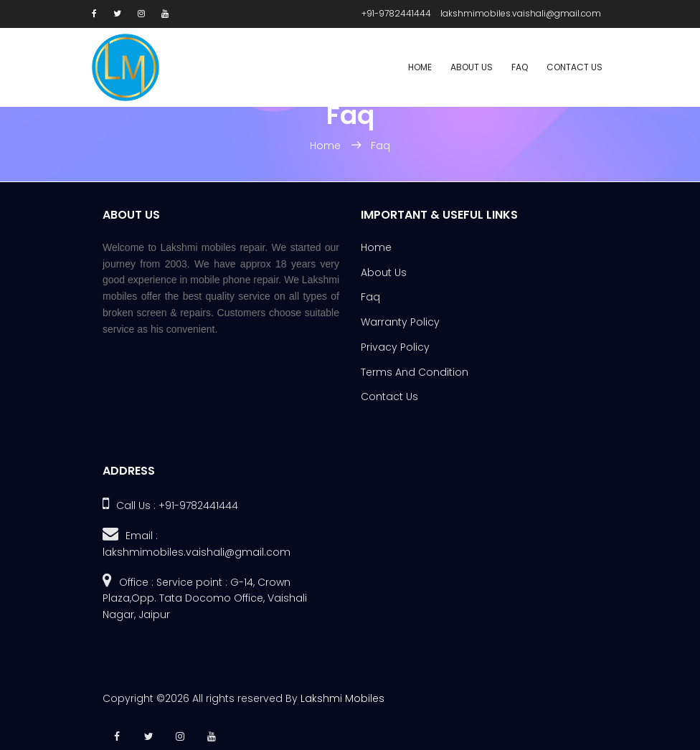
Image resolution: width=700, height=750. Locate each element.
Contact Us (574, 67)
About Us (472, 67)
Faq (520, 67)
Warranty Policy (400, 322)
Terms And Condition (415, 372)
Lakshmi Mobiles (342, 698)
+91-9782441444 (396, 13)
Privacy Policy (395, 347)
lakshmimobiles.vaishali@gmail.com (521, 13)
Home (420, 67)
